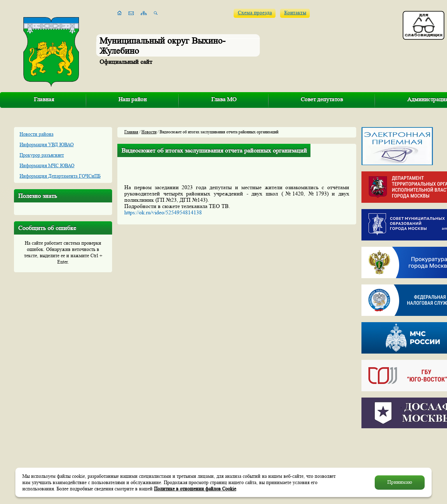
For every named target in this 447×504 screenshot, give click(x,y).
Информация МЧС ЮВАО (47, 165)
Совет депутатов (322, 99)
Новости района (36, 134)
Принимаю (400, 482)
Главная (44, 99)
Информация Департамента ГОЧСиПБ (60, 176)
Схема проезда (255, 13)
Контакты (295, 13)
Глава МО (224, 99)
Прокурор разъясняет (42, 155)
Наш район (133, 99)
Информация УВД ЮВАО (47, 144)
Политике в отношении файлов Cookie (195, 489)
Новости (149, 132)
